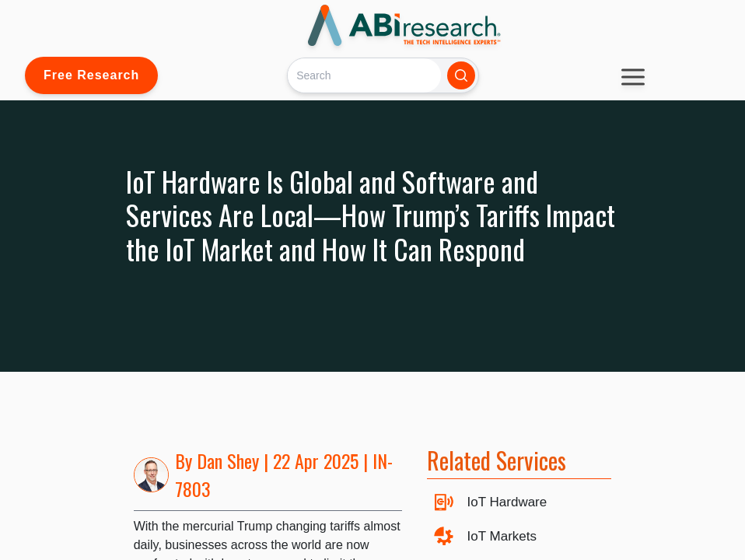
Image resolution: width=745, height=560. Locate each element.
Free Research (91, 75)
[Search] (364, 75)
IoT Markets (502, 536)
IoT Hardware (507, 502)
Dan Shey (228, 460)
